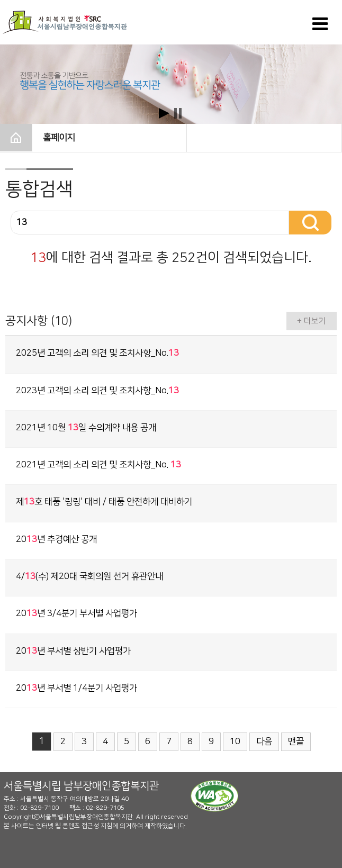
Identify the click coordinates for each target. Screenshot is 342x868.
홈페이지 (110, 137)
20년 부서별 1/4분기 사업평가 (76, 688)
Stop (178, 113)
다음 (264, 742)
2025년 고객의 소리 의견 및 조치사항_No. (97, 353)
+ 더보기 (312, 321)
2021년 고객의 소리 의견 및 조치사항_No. (98, 465)
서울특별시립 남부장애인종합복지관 (81, 786)
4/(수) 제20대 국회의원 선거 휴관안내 (89, 576)
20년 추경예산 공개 (56, 539)
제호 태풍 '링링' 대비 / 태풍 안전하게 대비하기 (104, 502)
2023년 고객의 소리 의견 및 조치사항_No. (97, 391)
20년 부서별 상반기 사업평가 (73, 651)
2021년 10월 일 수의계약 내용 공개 (86, 428)
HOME (16, 138)
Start (164, 113)
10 (235, 742)
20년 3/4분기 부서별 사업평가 (76, 613)
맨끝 (296, 742)
